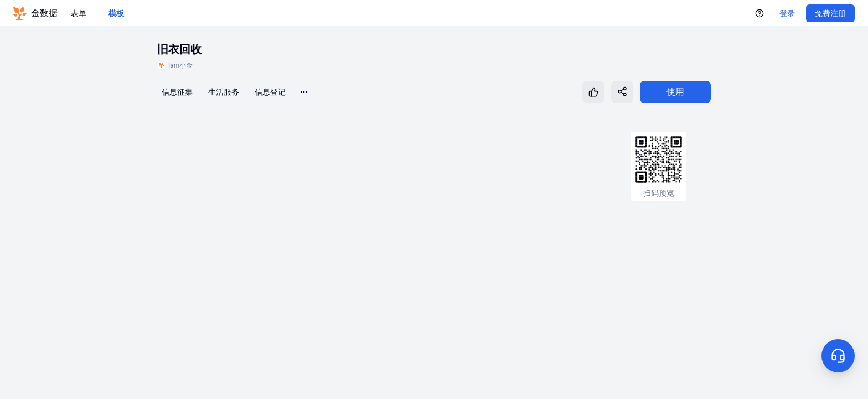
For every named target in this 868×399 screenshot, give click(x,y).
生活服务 (224, 92)
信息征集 (177, 92)
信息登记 (270, 92)
